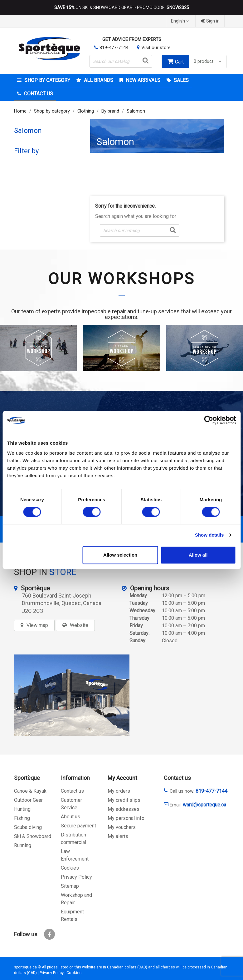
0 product (208, 61)
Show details (209, 535)
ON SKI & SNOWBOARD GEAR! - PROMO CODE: (122, 8)
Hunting (22, 809)
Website (79, 625)
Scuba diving (28, 827)
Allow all (198, 555)
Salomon (28, 131)
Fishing (22, 818)
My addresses (124, 809)
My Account (122, 778)
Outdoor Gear (28, 800)
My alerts (118, 836)
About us (70, 817)
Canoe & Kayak (30, 791)
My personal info (126, 818)
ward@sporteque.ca (204, 805)
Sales (181, 80)
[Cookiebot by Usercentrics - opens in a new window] (209, 420)
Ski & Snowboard (33, 836)
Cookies (70, 868)
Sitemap (70, 886)
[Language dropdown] (181, 21)
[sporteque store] (72, 695)
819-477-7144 (114, 48)
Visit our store (156, 48)
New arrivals (142, 80)
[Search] (121, 61)
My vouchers (122, 827)
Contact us (72, 791)
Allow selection (120, 555)
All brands (98, 80)
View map (37, 625)
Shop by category (47, 80)
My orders (119, 791)
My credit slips (124, 800)
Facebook (49, 934)
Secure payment (78, 826)
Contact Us (38, 94)
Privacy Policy (76, 877)
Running (23, 845)
